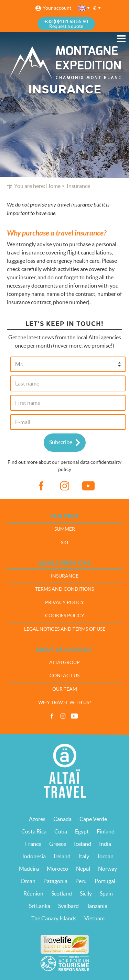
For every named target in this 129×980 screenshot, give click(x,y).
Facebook (52, 716)
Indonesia (34, 856)
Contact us (64, 676)
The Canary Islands (54, 918)
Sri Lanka (40, 906)
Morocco (57, 869)
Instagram (63, 716)
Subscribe (61, 442)
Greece (58, 844)
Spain (106, 893)
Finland (106, 831)
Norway (107, 869)
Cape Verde (93, 819)
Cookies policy (65, 616)
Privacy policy (64, 602)
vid (88, 486)
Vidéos (74, 716)
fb (41, 486)
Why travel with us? (65, 702)
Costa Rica (34, 831)
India (105, 844)
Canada (62, 819)
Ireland (62, 856)
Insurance (65, 576)
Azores (37, 819)
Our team (65, 689)
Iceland (83, 844)
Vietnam (94, 918)
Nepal (83, 869)
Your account (57, 8)
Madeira (29, 869)
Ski (64, 542)
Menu (121, 39)
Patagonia (55, 881)
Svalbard (68, 906)
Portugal (105, 881)
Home (53, 186)
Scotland (62, 893)
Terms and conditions (64, 589)
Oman (28, 881)
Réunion (33, 893)
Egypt (82, 831)
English (82, 8)
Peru (81, 881)
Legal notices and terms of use (65, 629)
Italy (84, 856)
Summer (65, 529)
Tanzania (97, 906)
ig (65, 486)
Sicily (86, 893)
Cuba (61, 831)
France (33, 844)
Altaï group (64, 662)
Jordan (105, 856)
